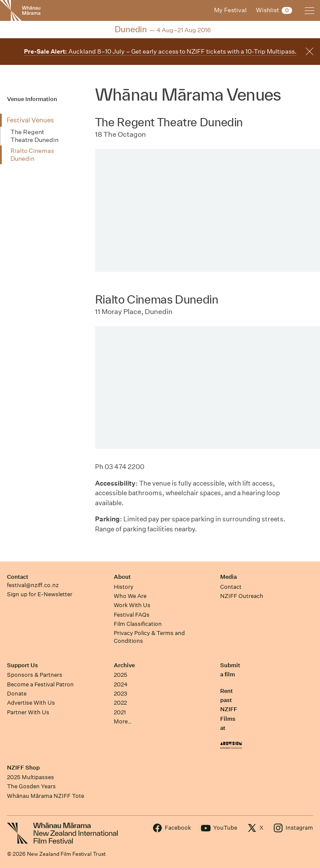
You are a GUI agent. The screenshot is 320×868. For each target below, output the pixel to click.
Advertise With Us (31, 703)
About (122, 577)
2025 (121, 675)
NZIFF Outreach (242, 596)
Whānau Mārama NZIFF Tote (46, 796)
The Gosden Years (31, 786)
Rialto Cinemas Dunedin (32, 155)
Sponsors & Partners (35, 675)
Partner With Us (28, 712)
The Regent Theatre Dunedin (34, 136)
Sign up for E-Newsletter (40, 594)
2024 (121, 684)
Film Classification (138, 624)
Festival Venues (30, 120)
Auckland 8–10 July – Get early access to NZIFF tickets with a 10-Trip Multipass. (160, 51)
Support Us (22, 665)
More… (123, 721)
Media (228, 577)
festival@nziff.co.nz (33, 585)
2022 (120, 703)
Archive (124, 665)
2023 (121, 694)
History (124, 587)
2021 (120, 712)
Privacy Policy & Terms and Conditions (149, 637)
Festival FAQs (132, 615)
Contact (18, 577)
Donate (17, 694)
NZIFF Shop (23, 768)
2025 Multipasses (31, 777)
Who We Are (130, 596)
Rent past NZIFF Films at (229, 709)
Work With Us (132, 605)
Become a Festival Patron (40, 684)
